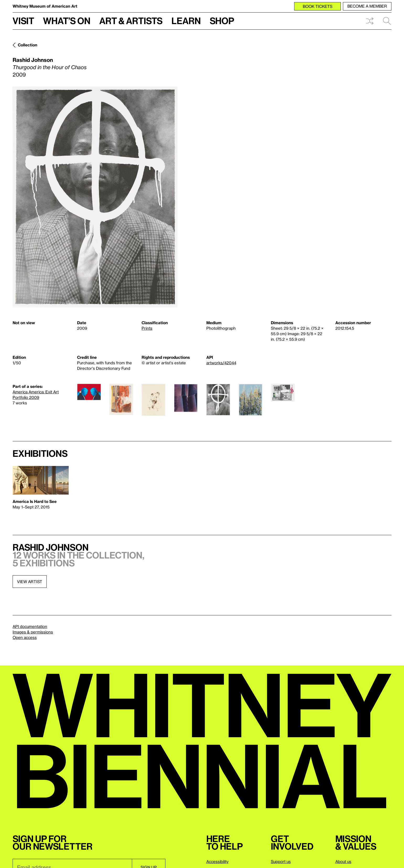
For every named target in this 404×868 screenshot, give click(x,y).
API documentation (30, 626)
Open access (25, 637)
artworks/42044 (221, 363)
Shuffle (370, 21)
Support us (281, 861)
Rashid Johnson (33, 60)
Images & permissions (33, 632)
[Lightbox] (95, 197)
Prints (147, 328)
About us (343, 861)
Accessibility (217, 861)
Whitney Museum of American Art (45, 6)
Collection (28, 45)
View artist (30, 582)
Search (387, 21)
